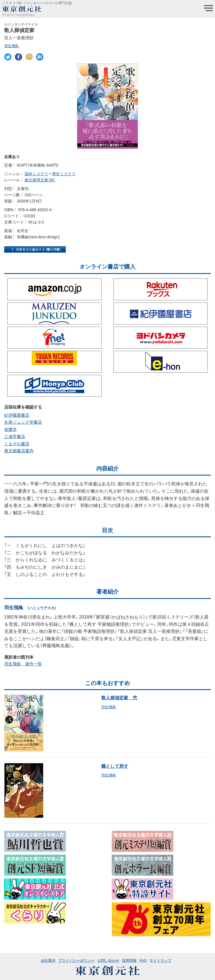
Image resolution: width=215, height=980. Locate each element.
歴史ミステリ (64, 174)
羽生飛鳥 (11, 46)
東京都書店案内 (19, 451)
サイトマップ (160, 960)
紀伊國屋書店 (17, 415)
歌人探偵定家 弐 (119, 697)
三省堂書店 (15, 436)
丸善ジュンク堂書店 (23, 422)
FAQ (143, 960)
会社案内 (48, 960)
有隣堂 (10, 429)
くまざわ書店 (17, 444)
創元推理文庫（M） (40, 180)
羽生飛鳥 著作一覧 (23, 664)
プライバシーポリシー (76, 960)
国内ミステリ (36, 174)
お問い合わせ (108, 960)
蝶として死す (115, 766)
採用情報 (129, 960)
